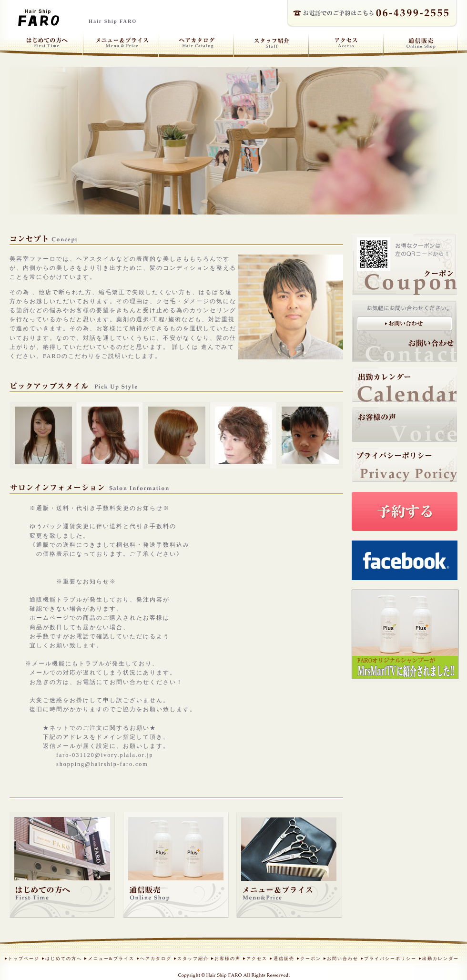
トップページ (24, 959)
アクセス (257, 959)
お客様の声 (228, 959)
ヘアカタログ (156, 959)
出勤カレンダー (441, 959)
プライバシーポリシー (390, 959)
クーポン (311, 959)
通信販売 (284, 959)
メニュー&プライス (111, 959)
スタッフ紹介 (193, 959)
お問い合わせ (343, 959)
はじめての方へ (64, 959)
